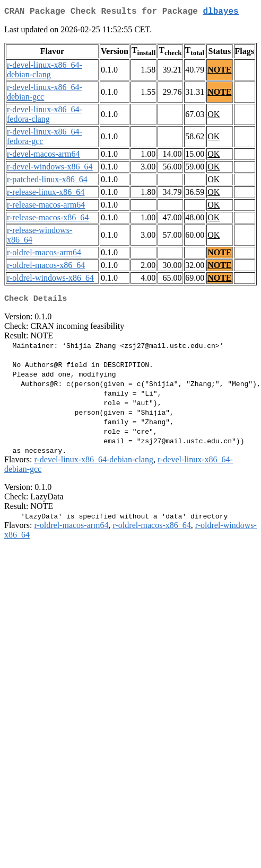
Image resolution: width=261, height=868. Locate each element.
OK (214, 116)
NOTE (219, 72)
